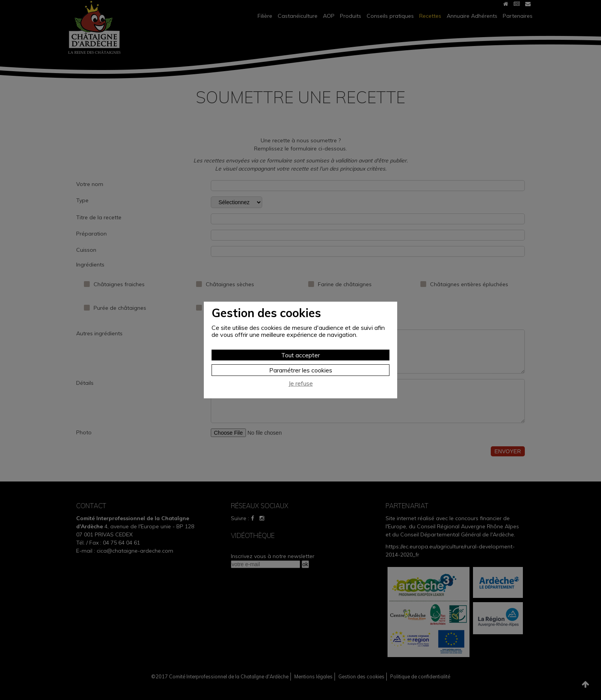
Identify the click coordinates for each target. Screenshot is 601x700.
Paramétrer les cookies (301, 370)
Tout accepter (300, 355)
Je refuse (301, 383)
